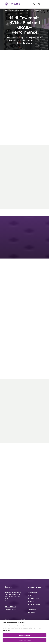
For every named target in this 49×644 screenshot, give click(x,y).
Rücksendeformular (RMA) (34, 605)
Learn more (6, 630)
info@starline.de (10, 609)
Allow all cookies (25, 635)
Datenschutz (32, 609)
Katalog (30, 596)
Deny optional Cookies (24, 640)
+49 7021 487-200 (11, 606)
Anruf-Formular (32, 593)
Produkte (30, 602)
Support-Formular (33, 599)
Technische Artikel (23, 11)
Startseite (8, 11)
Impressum (31, 612)
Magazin (14, 11)
